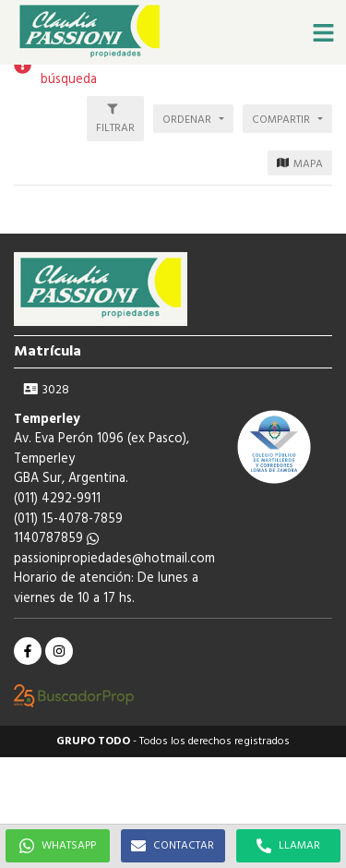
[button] (323, 32)
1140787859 (56, 539)
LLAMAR (288, 846)
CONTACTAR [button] (173, 846)
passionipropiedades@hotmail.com (114, 559)
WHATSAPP (58, 846)
